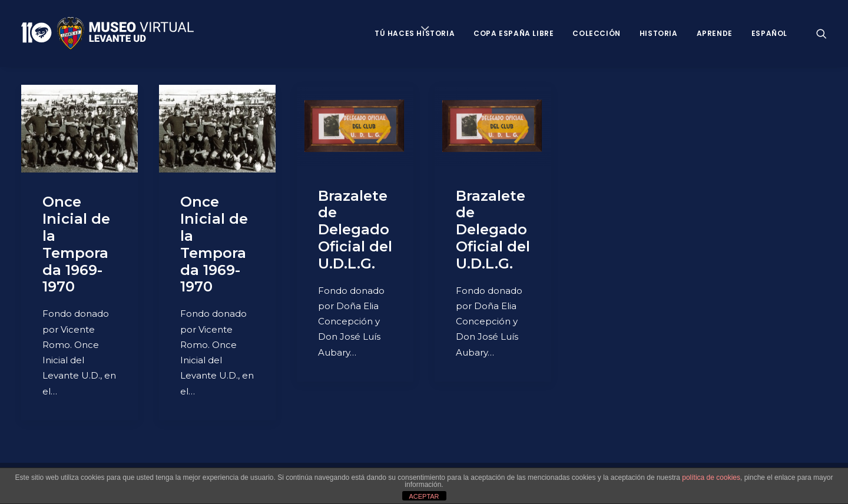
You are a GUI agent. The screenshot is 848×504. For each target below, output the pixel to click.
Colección (596, 33)
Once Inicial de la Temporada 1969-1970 (76, 244)
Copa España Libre (514, 33)
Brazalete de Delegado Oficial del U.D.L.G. (355, 230)
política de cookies (711, 478)
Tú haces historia (415, 33)
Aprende (715, 33)
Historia (659, 33)
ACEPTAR (424, 496)
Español (769, 33)
